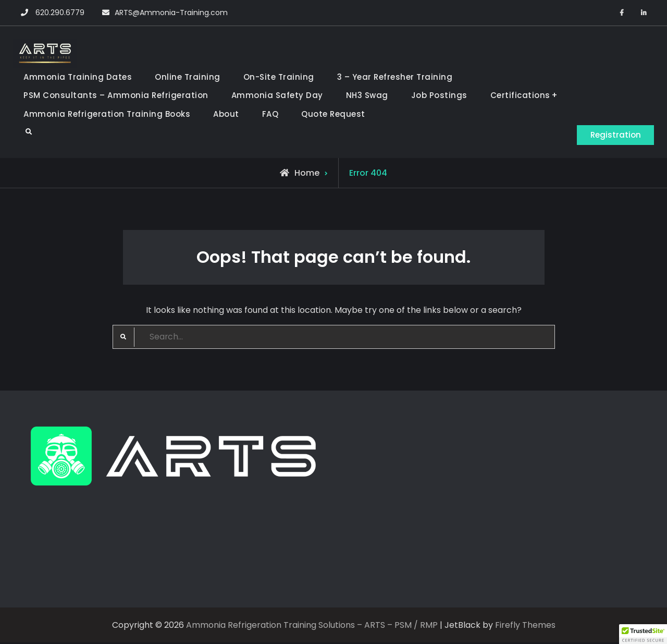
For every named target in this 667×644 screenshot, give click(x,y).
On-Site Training (279, 77)
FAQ (270, 114)
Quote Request (333, 114)
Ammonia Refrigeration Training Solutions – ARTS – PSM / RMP (312, 627)
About (226, 114)
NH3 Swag (367, 95)
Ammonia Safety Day (277, 95)
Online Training (188, 77)
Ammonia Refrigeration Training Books (107, 114)
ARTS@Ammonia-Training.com (171, 13)
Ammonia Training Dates (78, 77)
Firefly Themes (525, 627)
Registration (612, 134)
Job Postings (439, 95)
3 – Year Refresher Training (395, 77)
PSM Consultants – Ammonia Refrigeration (116, 95)
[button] (643, 634)
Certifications (520, 95)
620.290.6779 (60, 13)
